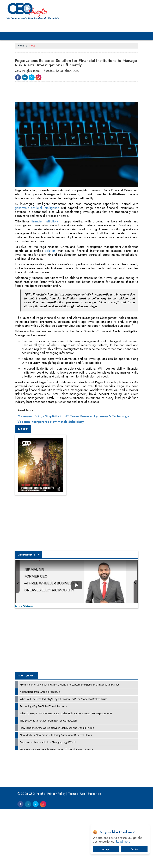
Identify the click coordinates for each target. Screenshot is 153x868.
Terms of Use (76, 794)
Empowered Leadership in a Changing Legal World (48, 742)
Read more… (125, 842)
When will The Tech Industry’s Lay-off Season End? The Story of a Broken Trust (63, 699)
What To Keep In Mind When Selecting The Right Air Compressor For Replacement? (66, 713)
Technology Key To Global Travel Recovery (43, 706)
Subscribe (94, 794)
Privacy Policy (56, 794)
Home (21, 46)
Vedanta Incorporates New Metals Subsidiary (51, 422)
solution (50, 251)
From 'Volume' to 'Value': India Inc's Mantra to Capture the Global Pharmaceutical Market (70, 685)
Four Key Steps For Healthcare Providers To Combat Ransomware (57, 749)
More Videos (24, 606)
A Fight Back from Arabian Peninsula (40, 692)
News (32, 46)
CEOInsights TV (29, 555)
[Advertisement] (77, 94)
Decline (134, 849)
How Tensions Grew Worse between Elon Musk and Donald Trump (57, 728)
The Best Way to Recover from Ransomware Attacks (49, 721)
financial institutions (45, 221)
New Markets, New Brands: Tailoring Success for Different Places (56, 735)
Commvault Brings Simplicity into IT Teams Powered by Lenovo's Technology (73, 416)
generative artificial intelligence (37, 208)
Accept (106, 849)
